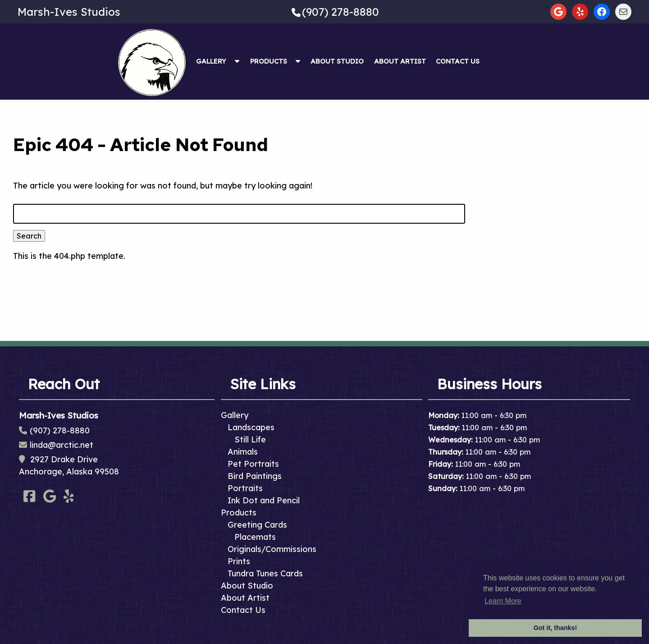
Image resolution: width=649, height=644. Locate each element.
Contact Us (458, 61)
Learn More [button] (503, 601)
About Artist (400, 61)
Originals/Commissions (272, 549)
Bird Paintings (255, 476)
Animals (243, 452)
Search (29, 236)
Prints (239, 561)
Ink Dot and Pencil (264, 500)
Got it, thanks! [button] (555, 628)
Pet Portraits (253, 464)
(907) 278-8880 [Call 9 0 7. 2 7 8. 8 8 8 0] (60, 430)
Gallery (211, 61)
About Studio (337, 61)
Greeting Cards (257, 525)
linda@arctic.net (62, 445)
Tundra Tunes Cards (265, 573)
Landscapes (251, 427)
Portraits (245, 488)
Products (269, 61)
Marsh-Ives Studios (69, 12)
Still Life (250, 439)
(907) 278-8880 (340, 12)
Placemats (255, 537)
